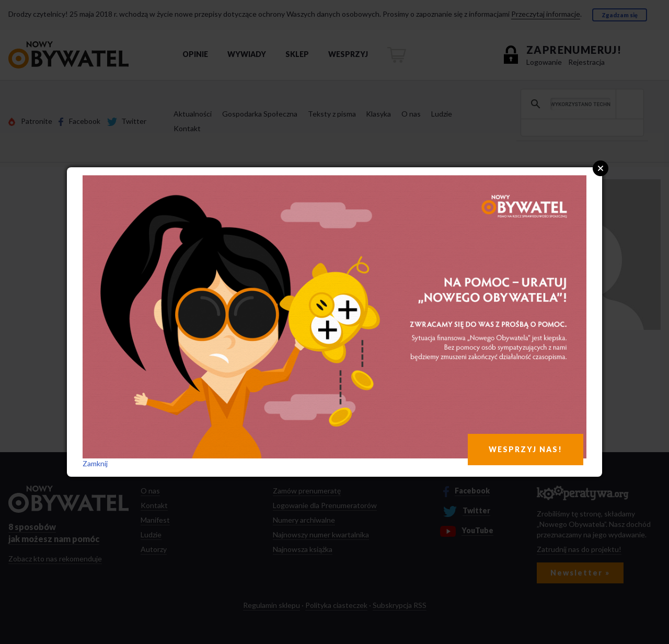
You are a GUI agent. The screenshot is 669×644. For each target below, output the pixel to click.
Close (601, 168)
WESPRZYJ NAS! (526, 449)
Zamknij (95, 463)
